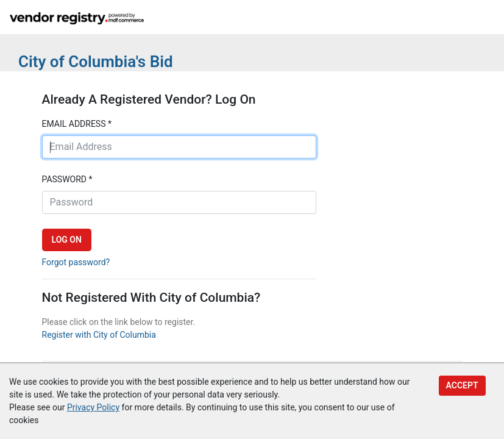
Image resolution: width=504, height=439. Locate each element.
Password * (67, 179)
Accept (462, 385)
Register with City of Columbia (99, 335)
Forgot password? (76, 262)
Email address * (77, 124)
